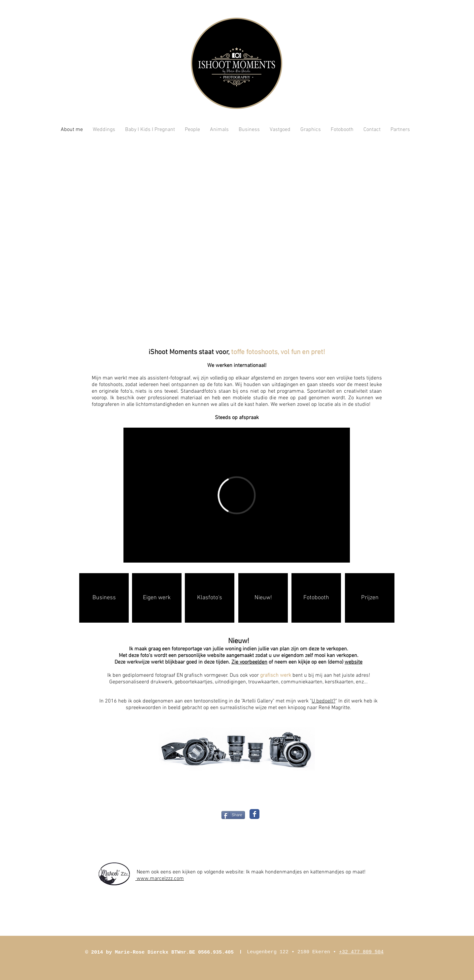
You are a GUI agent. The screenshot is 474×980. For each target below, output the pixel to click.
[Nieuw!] (263, 598)
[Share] (233, 815)
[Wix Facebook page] (254, 814)
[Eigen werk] (157, 598)
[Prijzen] (370, 598)
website (354, 662)
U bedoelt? (323, 701)
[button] (237, 241)
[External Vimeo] (237, 495)
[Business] (104, 598)
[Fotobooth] (316, 598)
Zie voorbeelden (249, 662)
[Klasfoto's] (210, 598)
